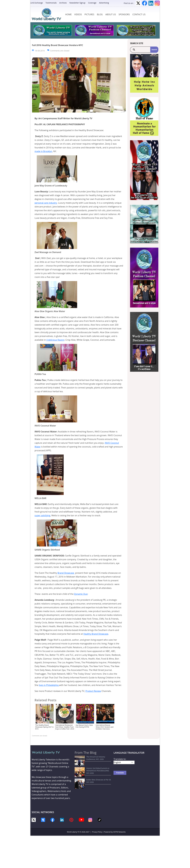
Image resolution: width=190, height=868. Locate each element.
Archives (63, 3)
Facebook (145, 3)
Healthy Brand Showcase (96, 634)
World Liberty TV (73, 832)
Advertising (104, 3)
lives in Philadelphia (49, 685)
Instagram (157, 3)
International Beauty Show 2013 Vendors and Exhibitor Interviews (105, 727)
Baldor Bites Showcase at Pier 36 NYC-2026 (92, 770)
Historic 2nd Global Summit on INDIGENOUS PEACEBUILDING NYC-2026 (93, 764)
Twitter (138, 3)
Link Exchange (37, 3)
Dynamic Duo (81, 594)
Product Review (93, 691)
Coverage (92, 3)
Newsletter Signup (77, 3)
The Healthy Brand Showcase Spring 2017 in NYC (44, 727)
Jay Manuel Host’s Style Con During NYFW (84, 726)
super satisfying (42, 515)
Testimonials (51, 3)
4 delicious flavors (55, 340)
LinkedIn (151, 3)
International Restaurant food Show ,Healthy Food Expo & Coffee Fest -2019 (65, 727)
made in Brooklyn (43, 151)
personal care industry (46, 203)
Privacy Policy (97, 832)
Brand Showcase (66, 573)
